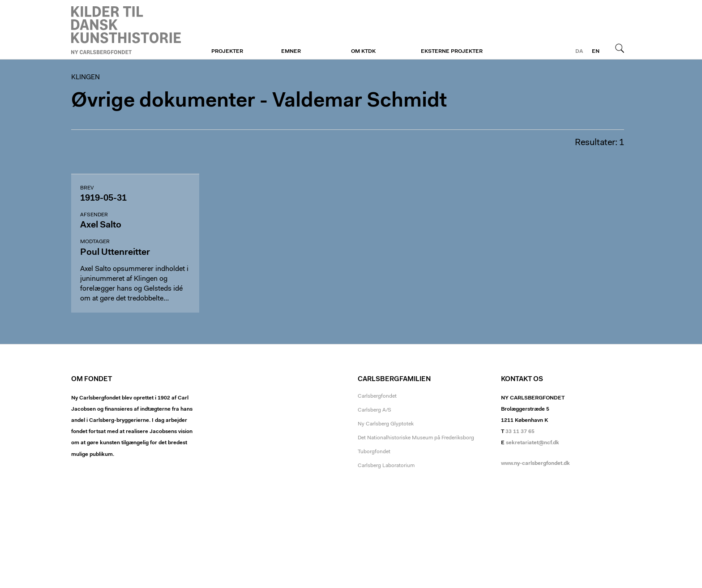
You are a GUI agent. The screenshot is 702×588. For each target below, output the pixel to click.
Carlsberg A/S (375, 410)
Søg (620, 48)
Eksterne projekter (452, 52)
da (579, 52)
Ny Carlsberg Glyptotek (386, 424)
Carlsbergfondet (377, 396)
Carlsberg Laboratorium (386, 466)
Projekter (227, 52)
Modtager (95, 242)
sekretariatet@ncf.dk (533, 443)
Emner (291, 52)
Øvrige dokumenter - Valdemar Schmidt (259, 101)
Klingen (126, 30)
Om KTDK (363, 52)
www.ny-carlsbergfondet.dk (535, 464)
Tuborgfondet (374, 452)
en (596, 52)
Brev (87, 188)
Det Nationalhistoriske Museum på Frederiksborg (416, 438)
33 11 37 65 (520, 432)
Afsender (94, 215)
